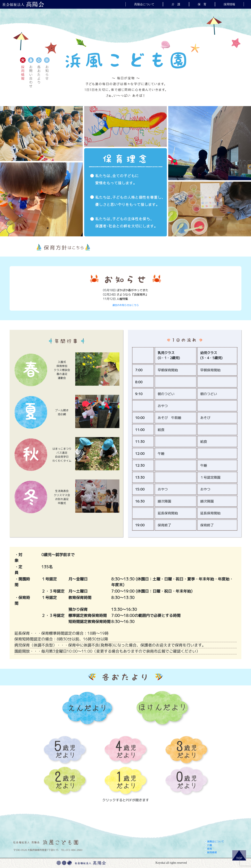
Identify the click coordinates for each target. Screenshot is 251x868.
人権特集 (122, 299)
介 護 (176, 4)
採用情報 (229, 4)
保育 (208, 849)
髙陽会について (144, 4)
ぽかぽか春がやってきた (132, 290)
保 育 (202, 4)
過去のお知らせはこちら (126, 305)
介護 (208, 845)
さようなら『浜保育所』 (132, 295)
